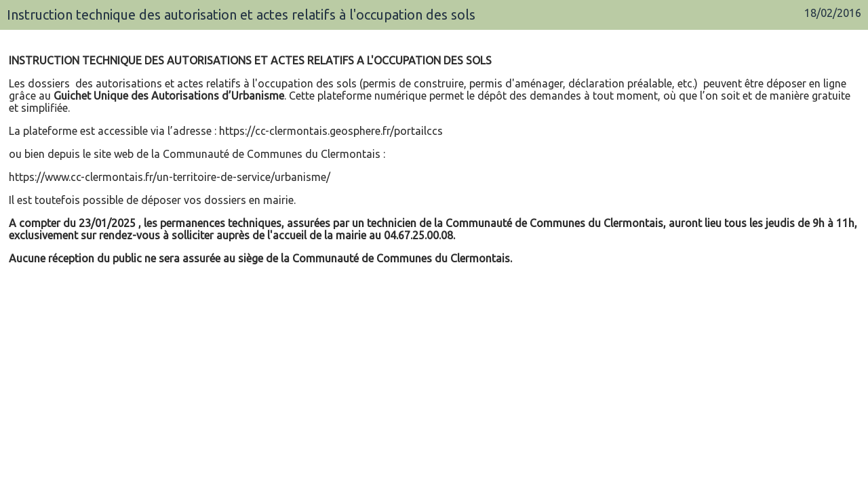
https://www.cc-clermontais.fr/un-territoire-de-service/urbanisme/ (170, 177)
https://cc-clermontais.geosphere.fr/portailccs (331, 131)
